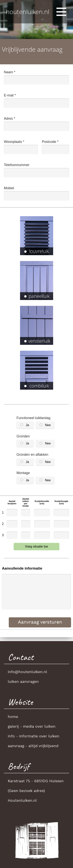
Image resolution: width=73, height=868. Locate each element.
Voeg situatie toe (36, 546)
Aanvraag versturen (40, 622)
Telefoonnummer (17, 165)
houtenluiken (28, 12)
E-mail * (10, 95)
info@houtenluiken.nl (27, 672)
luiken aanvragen (23, 682)
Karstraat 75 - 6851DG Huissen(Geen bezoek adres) (36, 786)
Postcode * (50, 142)
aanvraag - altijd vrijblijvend (33, 746)
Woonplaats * (14, 142)
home (13, 717)
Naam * (10, 72)
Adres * (10, 119)
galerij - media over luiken (32, 727)
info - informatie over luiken (34, 736)
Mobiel (9, 188)
